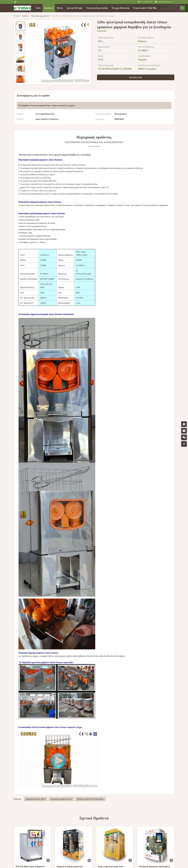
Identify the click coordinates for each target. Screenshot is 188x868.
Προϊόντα (49, 8)
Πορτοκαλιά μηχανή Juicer (40, 16)
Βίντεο (60, 8)
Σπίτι (38, 8)
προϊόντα (25, 16)
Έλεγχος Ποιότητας (120, 8)
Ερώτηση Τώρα (136, 77)
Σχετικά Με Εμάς (75, 8)
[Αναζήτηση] (182, 8)
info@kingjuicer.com (165, 2)
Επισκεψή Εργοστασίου (97, 8)
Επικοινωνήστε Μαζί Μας (145, 8)
